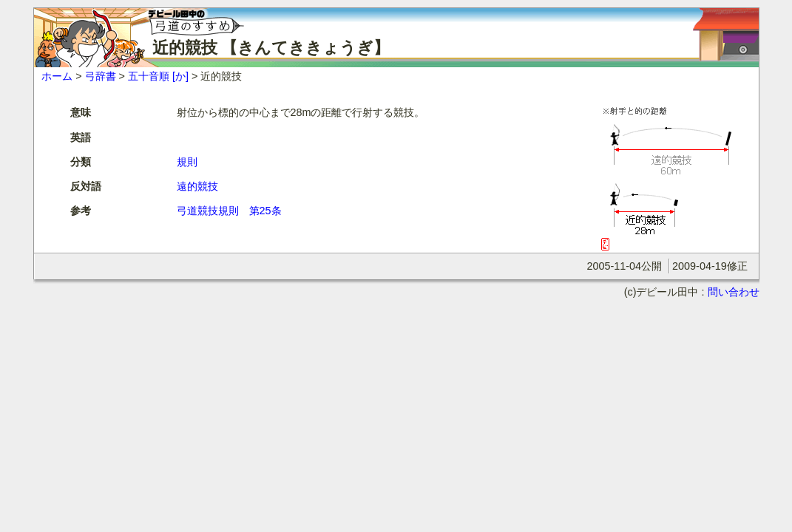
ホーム (57, 76)
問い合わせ (734, 292)
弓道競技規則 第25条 (229, 211)
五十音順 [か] (158, 76)
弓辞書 (101, 76)
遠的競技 (197, 186)
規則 (187, 162)
